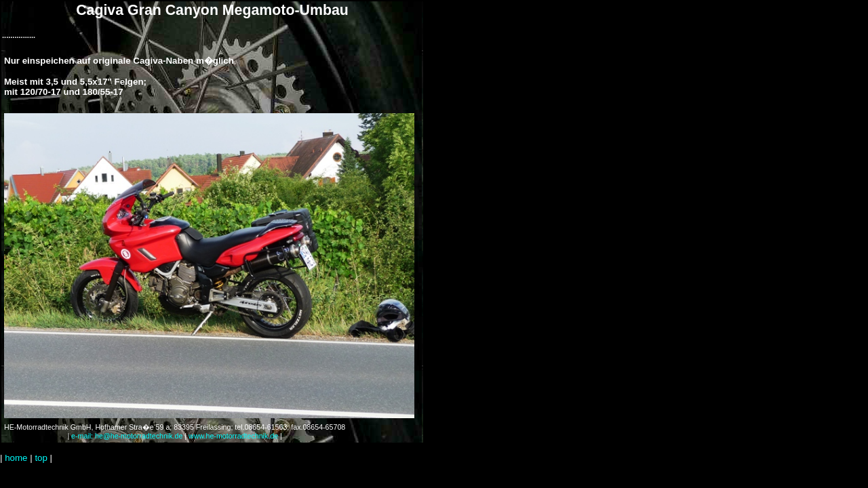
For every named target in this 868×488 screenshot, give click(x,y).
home (16, 458)
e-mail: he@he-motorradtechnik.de (127, 436)
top (41, 458)
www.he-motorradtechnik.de (233, 436)
